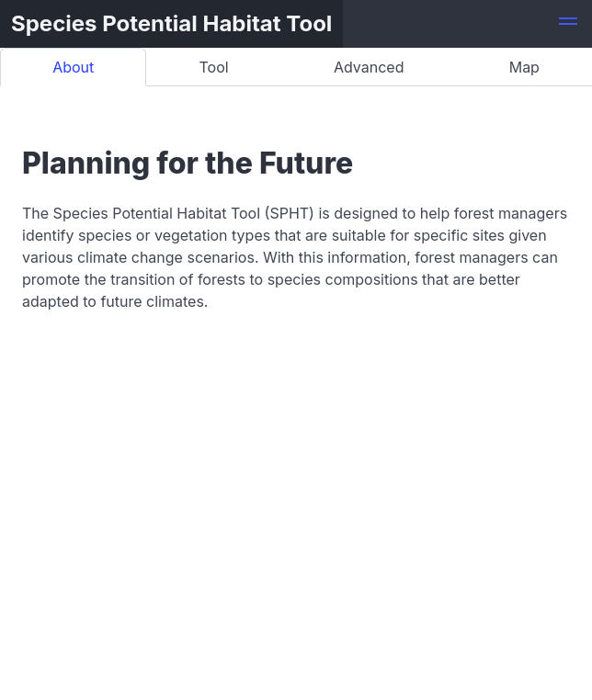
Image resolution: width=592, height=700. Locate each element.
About (73, 67)
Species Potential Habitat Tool (171, 23)
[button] (568, 24)
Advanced (369, 67)
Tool (214, 67)
